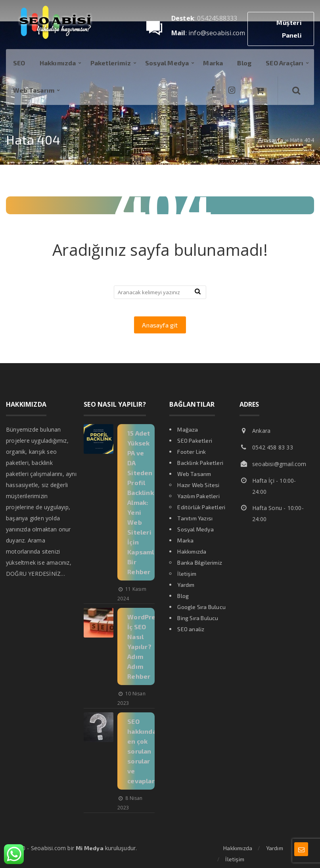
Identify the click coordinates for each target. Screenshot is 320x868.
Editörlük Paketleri (201, 507)
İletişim (187, 574)
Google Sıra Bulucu (201, 607)
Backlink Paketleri (200, 463)
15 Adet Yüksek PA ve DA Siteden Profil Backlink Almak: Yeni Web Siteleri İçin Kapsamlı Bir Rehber (142, 502)
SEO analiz (191, 629)
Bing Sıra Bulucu (198, 618)
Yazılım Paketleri (198, 496)
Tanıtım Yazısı (195, 518)
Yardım (186, 585)
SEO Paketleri (195, 441)
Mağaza (188, 429)
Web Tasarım (194, 474)
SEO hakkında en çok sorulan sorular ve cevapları (142, 751)
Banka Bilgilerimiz (200, 562)
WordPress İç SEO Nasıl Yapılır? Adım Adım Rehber (145, 646)
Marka (185, 540)
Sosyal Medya (195, 529)
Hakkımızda (192, 551)
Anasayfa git (160, 325)
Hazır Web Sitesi (198, 485)
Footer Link (192, 452)
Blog (183, 596)
